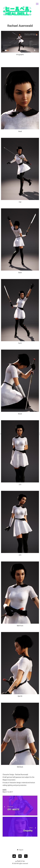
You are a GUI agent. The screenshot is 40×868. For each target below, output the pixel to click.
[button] (20, 850)
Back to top (20, 861)
